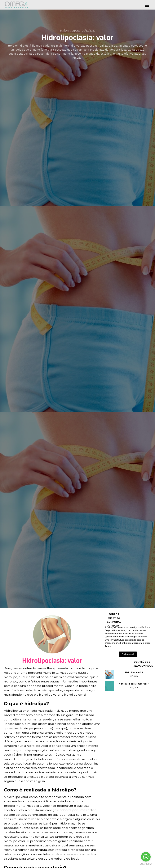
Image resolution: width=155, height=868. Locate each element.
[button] (147, 5)
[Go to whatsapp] (146, 857)
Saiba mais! (128, 654)
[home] (18, 5)
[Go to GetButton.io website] (146, 864)
